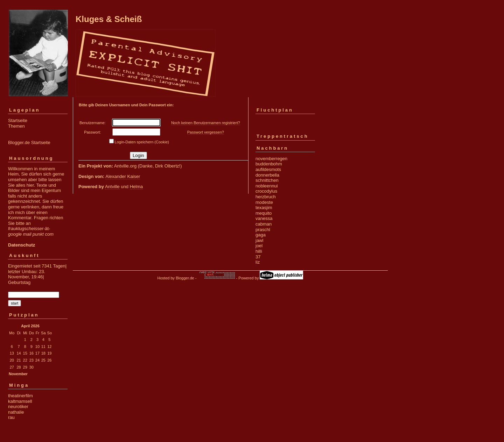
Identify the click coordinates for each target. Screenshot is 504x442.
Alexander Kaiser (123, 176)
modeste (264, 202)
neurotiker (18, 407)
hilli (259, 251)
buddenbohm (269, 164)
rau (11, 417)
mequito (264, 213)
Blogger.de (185, 278)
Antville (112, 187)
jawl (259, 240)
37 (258, 257)
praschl (263, 230)
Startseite (18, 120)
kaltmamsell (20, 401)
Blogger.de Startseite (29, 142)
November (18, 374)
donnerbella (267, 175)
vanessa (264, 218)
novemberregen (271, 159)
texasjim (264, 208)
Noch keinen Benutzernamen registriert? (206, 123)
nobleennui (267, 186)
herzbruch (266, 197)
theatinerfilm (20, 396)
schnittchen (267, 180)
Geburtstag (19, 282)
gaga (261, 235)
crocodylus (266, 191)
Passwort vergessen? (206, 132)
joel (259, 246)
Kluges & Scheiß (109, 19)
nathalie (16, 412)
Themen (16, 126)
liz (258, 262)
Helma (136, 187)
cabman (264, 224)
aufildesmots (268, 169)
